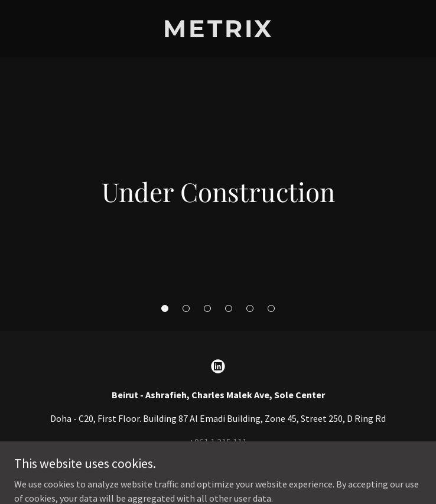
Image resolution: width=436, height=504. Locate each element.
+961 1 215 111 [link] (218, 442)
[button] (165, 308)
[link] (218, 34)
